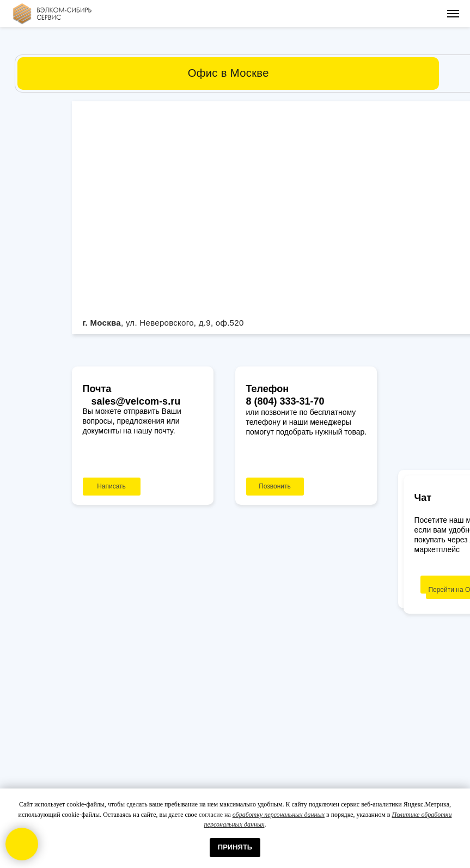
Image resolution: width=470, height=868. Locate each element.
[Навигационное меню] (453, 14)
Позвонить (275, 486)
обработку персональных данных (279, 815)
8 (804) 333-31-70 (285, 401)
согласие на (216, 815)
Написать (111, 486)
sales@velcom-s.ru (136, 401)
